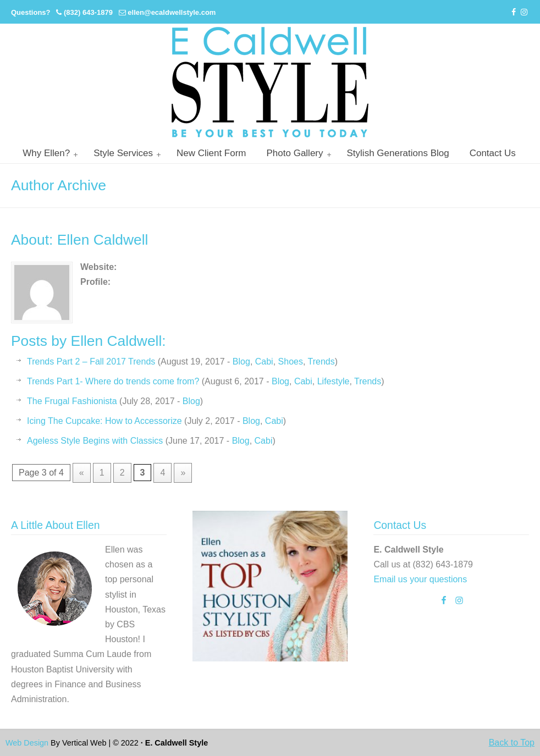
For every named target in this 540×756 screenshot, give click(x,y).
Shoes (291, 362)
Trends (321, 362)
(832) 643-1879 (88, 12)
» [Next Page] (183, 473)
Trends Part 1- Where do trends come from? (113, 381)
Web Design (27, 743)
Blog (241, 362)
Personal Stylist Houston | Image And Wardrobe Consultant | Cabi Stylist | (270, 82)
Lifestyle (334, 381)
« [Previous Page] (82, 473)
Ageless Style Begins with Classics (95, 441)
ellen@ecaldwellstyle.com (172, 12)
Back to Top (512, 743)
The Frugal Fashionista (72, 401)
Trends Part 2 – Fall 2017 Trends (91, 362)
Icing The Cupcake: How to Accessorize (104, 421)
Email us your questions (420, 579)
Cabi (264, 362)
